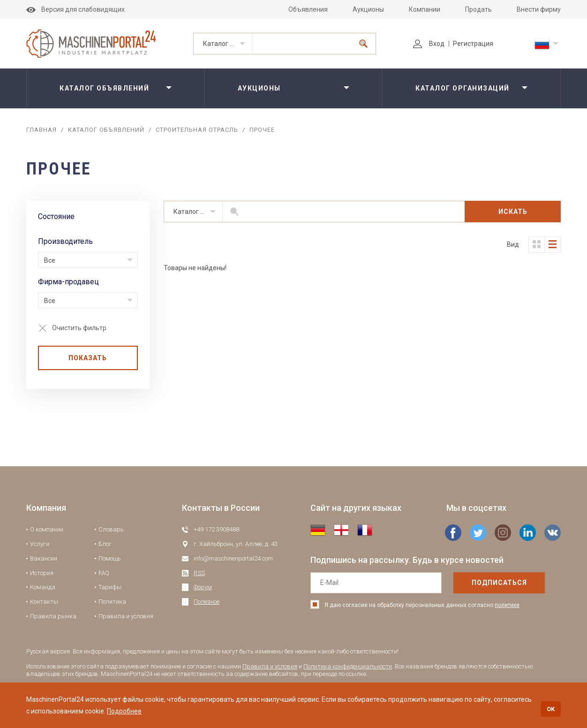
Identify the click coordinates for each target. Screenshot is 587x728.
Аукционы (368, 9)
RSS (199, 573)
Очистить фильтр (79, 328)
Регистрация (473, 44)
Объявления (308, 9)
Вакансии (44, 558)
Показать (88, 358)
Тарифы (110, 587)
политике (507, 605)
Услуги (40, 544)
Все (50, 260)
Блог (105, 544)
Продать (478, 9)
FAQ (104, 573)
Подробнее (124, 711)
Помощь (110, 558)
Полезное (207, 602)
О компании (47, 529)
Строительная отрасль (197, 130)
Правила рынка (53, 616)
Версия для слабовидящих (75, 9)
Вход (429, 44)
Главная (41, 130)
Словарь (111, 529)
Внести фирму (539, 9)
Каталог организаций (463, 88)
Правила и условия (126, 616)
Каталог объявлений (228, 44)
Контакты (44, 602)
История (42, 573)
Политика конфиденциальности (348, 666)
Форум (203, 587)
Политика (112, 602)
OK (551, 709)
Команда (43, 587)
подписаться (499, 583)
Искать (513, 212)
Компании (425, 9)
